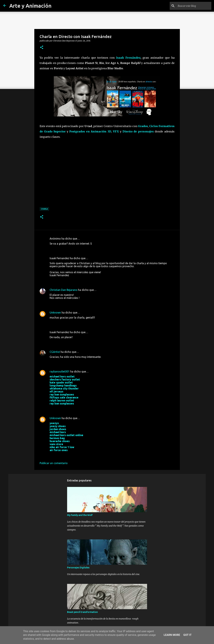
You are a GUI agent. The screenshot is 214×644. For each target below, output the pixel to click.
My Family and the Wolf (80, 515)
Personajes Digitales (78, 568)
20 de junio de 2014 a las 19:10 (68, 280)
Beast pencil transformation (82, 612)
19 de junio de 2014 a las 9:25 (67, 249)
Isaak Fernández (128, 58)
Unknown (55, 313)
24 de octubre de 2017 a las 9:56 (69, 455)
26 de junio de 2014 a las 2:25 (67, 342)
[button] (42, 47)
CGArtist (55, 352)
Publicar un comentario (54, 463)
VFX (116, 131)
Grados (143, 126)
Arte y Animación (30, 6)
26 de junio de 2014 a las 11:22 (68, 362)
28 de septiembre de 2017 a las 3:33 (71, 408)
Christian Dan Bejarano (64, 290)
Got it (187, 635)
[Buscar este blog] (194, 6)
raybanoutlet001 (60, 371)
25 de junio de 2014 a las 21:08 (68, 322)
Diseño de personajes (138, 131)
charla (44, 209)
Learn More (172, 635)
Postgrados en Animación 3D (90, 131)
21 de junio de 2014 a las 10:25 (68, 303)
